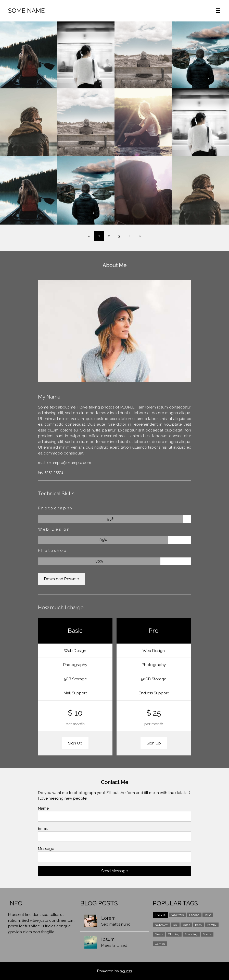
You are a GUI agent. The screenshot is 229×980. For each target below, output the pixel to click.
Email (43, 829)
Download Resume (61, 579)
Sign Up (75, 743)
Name (43, 808)
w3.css (126, 971)
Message (46, 849)
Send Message (115, 871)
